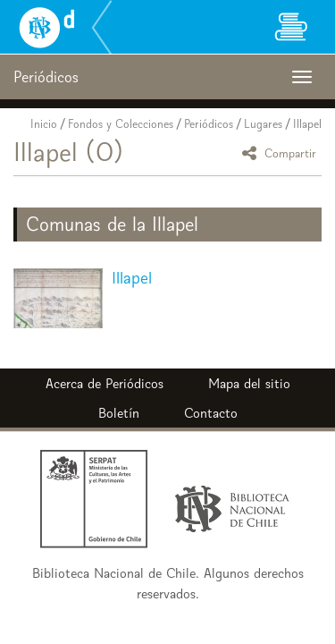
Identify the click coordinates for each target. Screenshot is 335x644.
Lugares (263, 124)
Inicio (44, 124)
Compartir (282, 153)
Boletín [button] (119, 413)
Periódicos (209, 124)
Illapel (307, 124)
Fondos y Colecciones (121, 124)
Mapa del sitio (249, 383)
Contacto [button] (211, 413)
